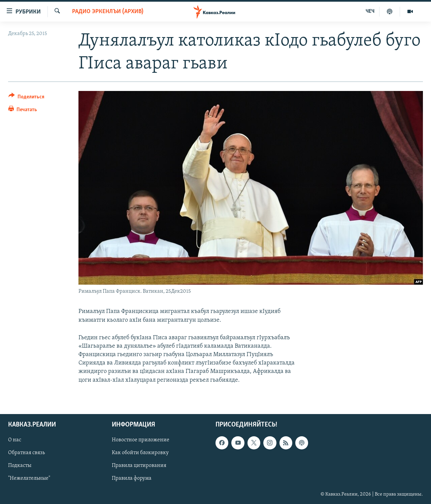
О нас (15, 440)
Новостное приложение (141, 440)
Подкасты (20, 466)
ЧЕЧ (370, 11)
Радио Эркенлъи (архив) (108, 12)
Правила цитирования (139, 466)
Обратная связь (26, 453)
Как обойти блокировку (140, 453)
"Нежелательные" (29, 478)
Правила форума (132, 478)
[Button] (26, 98)
